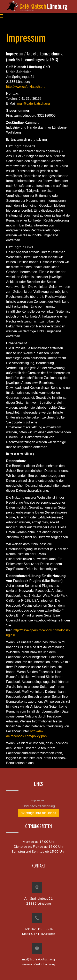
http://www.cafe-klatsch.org (26, 87)
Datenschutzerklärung (39, 806)
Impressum (38, 800)
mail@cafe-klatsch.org (34, 104)
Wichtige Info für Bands (39, 813)
